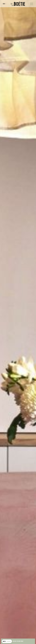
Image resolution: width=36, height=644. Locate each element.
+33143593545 (8, 4)
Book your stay (18, 641)
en (4, 4)
